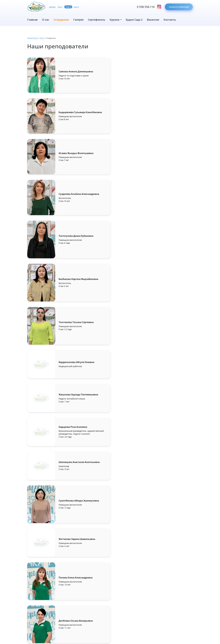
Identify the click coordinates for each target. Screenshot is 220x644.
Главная (32, 20)
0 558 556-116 (144, 7)
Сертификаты (97, 20)
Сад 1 (60, 7)
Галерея (78, 20)
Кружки (115, 20)
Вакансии (153, 20)
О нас (46, 20)
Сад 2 (68, 7)
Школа (52, 7)
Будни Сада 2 (134, 20)
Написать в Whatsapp (178, 7)
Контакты (170, 20)
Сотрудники (61, 20)
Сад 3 (76, 7)
